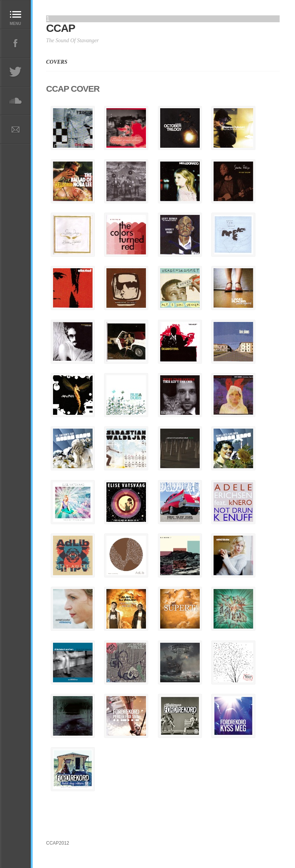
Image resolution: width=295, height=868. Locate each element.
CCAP (60, 28)
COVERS (57, 62)
